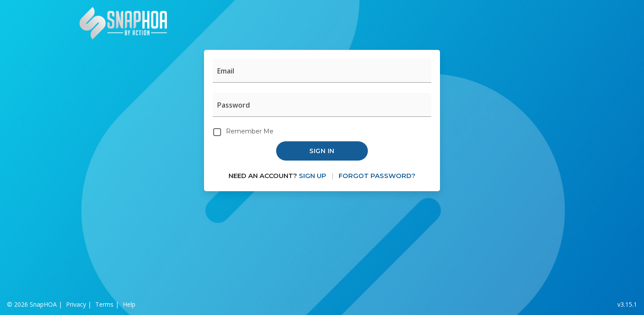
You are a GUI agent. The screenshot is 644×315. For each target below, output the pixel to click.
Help (129, 304)
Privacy (76, 304)
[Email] (322, 71)
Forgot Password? (377, 176)
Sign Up (313, 176)
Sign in (322, 151)
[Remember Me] (217, 132)
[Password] (322, 105)
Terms (104, 304)
